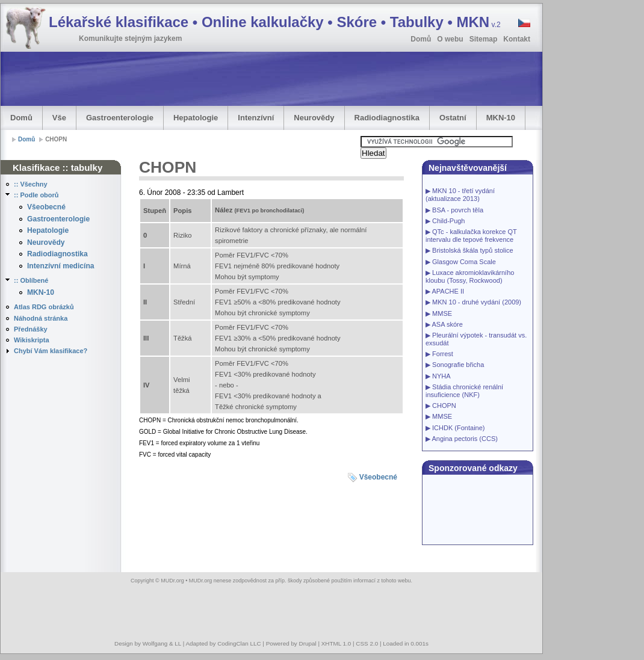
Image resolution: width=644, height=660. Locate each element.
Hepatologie (196, 118)
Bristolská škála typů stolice (473, 250)
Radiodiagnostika (387, 118)
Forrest (443, 354)
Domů (421, 39)
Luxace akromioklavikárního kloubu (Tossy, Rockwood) (470, 276)
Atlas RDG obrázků (44, 307)
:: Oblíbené (31, 280)
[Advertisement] (220, 79)
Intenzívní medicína (61, 266)
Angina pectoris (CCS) (464, 439)
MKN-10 (501, 118)
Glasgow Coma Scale (464, 262)
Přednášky (31, 329)
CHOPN (444, 406)
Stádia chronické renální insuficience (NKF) (464, 391)
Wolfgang (155, 643)
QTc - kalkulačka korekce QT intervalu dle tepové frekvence (471, 236)
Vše (59, 118)
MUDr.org (172, 581)
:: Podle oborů (36, 195)
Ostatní (453, 118)
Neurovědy (314, 118)
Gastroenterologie (120, 118)
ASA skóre (447, 324)
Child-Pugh (448, 221)
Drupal (308, 643)
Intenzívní (256, 118)
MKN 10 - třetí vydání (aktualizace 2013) (460, 195)
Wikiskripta (32, 340)
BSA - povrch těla (458, 210)
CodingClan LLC (239, 643)
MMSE (442, 313)
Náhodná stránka (41, 318)
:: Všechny (31, 184)
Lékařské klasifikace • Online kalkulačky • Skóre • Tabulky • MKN (275, 22)
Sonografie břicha (458, 365)
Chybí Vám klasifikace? (51, 351)
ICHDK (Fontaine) (458, 428)
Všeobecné (46, 207)
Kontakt (517, 39)
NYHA (441, 376)
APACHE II (448, 291)
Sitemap (484, 39)
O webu (450, 39)
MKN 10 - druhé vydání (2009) (477, 302)
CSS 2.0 (367, 643)
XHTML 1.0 (336, 643)
